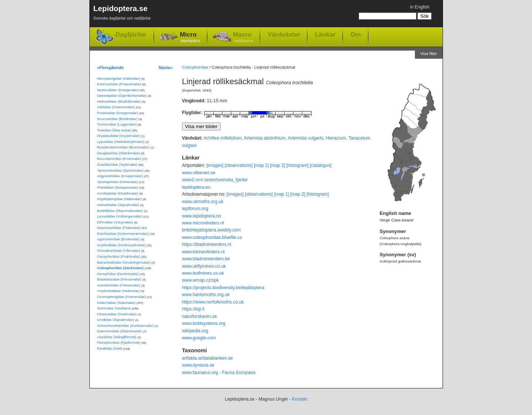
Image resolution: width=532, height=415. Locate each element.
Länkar (325, 34)
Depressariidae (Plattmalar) (119, 228)
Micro (190, 37)
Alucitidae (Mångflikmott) (117, 337)
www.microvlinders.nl (203, 223)
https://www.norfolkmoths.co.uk (213, 302)
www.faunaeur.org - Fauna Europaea (219, 373)
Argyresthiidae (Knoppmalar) (120, 176)
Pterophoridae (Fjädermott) (119, 342)
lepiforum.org (195, 209)
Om (355, 34)
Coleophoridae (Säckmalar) (120, 268)
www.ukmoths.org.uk (203, 202)
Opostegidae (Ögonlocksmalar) (122, 95)
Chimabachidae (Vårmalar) (119, 251)
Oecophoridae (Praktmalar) (119, 256)
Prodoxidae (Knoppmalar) (118, 113)
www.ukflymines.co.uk (204, 266)
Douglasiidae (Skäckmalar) (119, 153)
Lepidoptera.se (122, 14)
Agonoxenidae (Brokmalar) (119, 239)
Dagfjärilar (131, 35)
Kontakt (299, 399)
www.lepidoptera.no (202, 216)
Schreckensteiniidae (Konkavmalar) (125, 325)
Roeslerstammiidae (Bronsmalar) (123, 147)
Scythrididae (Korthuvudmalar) (121, 245)
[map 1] (261, 165)
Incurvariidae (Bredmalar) (117, 119)
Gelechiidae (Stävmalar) (116, 303)
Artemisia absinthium (265, 138)
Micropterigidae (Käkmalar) (119, 78)
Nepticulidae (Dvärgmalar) (118, 90)
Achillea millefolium (223, 138)
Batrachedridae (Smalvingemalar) (124, 262)
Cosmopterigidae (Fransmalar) (122, 297)
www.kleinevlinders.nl (204, 252)
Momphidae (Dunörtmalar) (118, 274)
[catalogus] (321, 165)
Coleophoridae (195, 67)
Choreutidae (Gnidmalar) (117, 314)
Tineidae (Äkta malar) (114, 130)
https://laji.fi (193, 309)
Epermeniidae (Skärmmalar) (120, 331)
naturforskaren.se (200, 316)
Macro (243, 37)
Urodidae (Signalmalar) (116, 320)
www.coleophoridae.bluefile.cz (212, 237)
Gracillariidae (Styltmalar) (117, 164)
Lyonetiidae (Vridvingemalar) (120, 216)
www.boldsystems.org (204, 323)
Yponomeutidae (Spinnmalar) (120, 170)
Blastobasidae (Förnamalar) (119, 279)
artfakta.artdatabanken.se (208, 358)
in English (420, 7)
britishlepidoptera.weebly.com (212, 230)
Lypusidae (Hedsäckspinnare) (121, 142)
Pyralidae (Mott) (110, 348)
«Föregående (111, 67)
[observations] (239, 165)
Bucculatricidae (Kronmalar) (119, 159)
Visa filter (429, 54)
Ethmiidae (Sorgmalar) (115, 222)
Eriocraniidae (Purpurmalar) (119, 84)
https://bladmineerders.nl (207, 244)
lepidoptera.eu (196, 187)
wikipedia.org (195, 331)
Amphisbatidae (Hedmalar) (119, 291)
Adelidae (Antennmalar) (116, 107)
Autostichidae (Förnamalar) (119, 285)
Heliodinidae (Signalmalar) (118, 205)
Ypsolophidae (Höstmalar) (118, 182)
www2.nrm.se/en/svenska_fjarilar (215, 180)
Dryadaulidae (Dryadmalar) (119, 136)
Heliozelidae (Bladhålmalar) (119, 101)
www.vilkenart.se (199, 173)
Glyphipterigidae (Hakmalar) (120, 199)
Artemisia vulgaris (306, 138)
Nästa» (166, 67)
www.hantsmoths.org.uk (206, 295)
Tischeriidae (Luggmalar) (117, 124)
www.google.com (199, 338)
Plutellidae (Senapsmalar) (118, 187)
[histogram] (297, 165)
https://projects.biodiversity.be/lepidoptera (223, 288)
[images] (215, 165)
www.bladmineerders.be (206, 259)
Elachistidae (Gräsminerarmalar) (123, 234)
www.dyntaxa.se (198, 365)
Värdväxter (284, 34)
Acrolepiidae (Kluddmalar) (118, 193)
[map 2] (278, 165)
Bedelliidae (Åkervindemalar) (120, 211)
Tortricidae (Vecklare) (114, 308)
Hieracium (336, 138)
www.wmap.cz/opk (201, 280)
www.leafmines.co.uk (203, 273)
